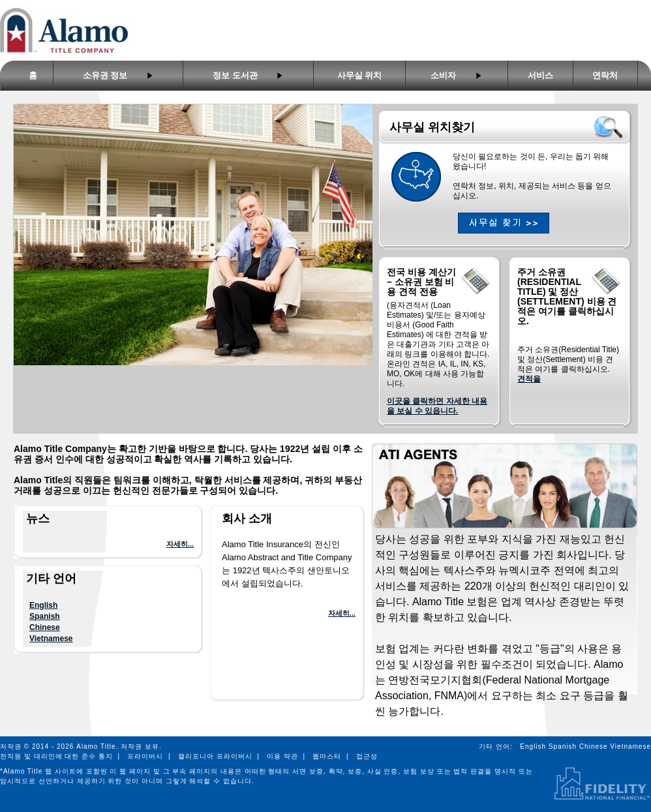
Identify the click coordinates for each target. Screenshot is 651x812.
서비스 (540, 75)
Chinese (45, 627)
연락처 (605, 75)
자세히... (180, 544)
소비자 (457, 75)
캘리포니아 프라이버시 (215, 756)
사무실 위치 (360, 75)
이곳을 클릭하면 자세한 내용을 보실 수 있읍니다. (437, 406)
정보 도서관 (248, 75)
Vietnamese (51, 639)
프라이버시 (145, 756)
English (43, 605)
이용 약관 (282, 756)
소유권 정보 (118, 75)
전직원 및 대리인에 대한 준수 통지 (56, 756)
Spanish (45, 616)
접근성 (367, 756)
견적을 (529, 379)
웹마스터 (327, 756)
